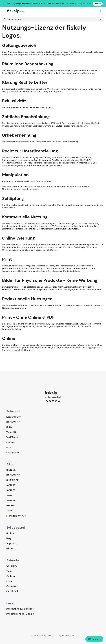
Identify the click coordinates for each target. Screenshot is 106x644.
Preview (98, 4)
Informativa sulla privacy (20, 609)
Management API (16, 516)
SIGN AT (11, 485)
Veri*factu (12, 437)
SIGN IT (10, 495)
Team (9, 571)
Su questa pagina (12, 19)
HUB (9, 447)
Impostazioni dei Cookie (20, 614)
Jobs (9, 581)
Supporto (12, 543)
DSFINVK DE (13, 422)
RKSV (9, 427)
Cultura (11, 576)
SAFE (9, 511)
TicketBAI (12, 432)
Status (10, 533)
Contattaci (12, 586)
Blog (9, 538)
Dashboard (13, 453)
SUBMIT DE (12, 480)
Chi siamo (12, 566)
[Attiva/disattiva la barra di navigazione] (4, 11)
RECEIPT (11, 442)
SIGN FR (11, 500)
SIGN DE (11, 470)
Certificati (12, 591)
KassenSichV (14, 417)
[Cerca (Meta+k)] (101, 11)
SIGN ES (11, 490)
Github (10, 548)
